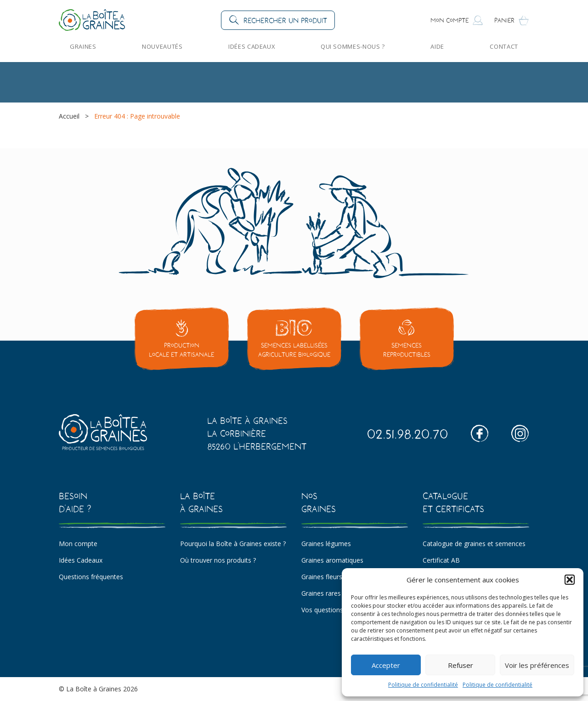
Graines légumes (326, 544)
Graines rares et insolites (338, 593)
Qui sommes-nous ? (353, 46)
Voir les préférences (537, 665)
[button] (570, 580)
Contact (504, 46)
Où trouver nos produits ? (218, 560)
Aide (437, 46)
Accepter (386, 665)
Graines (83, 46)
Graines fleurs (322, 577)
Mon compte (78, 544)
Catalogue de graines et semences (474, 544)
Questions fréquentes (91, 577)
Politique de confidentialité (423, 685)
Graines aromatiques (332, 560)
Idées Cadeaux (252, 46)
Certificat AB (441, 560)
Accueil (69, 116)
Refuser (461, 665)
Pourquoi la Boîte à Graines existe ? (233, 544)
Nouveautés (162, 46)
